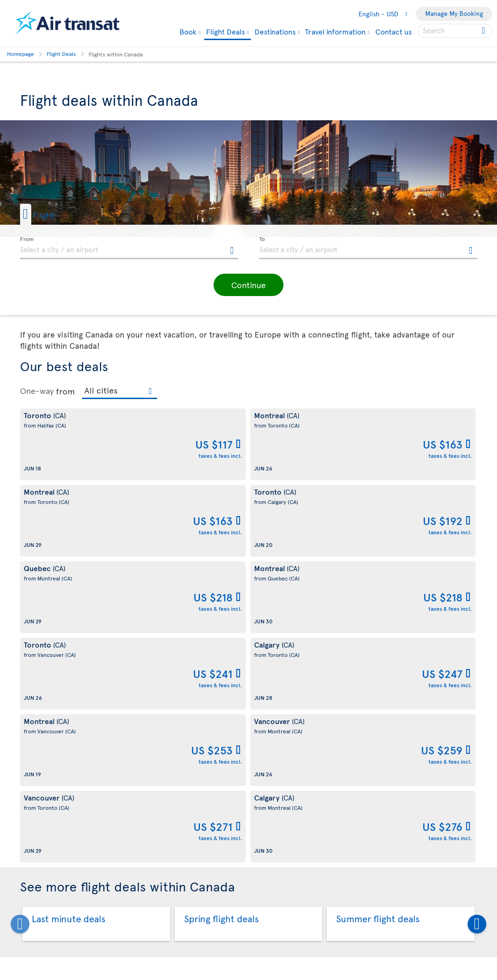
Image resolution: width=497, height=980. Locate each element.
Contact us (393, 31)
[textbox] (129, 248)
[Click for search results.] (484, 31)
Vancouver (412, 763)
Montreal (132, 763)
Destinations (275, 31)
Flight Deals (225, 32)
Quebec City (231, 763)
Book (188, 31)
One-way (37, 391)
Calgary (38, 763)
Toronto (315, 763)
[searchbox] (455, 31)
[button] (52, 214)
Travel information (335, 31)
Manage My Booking (454, 13)
